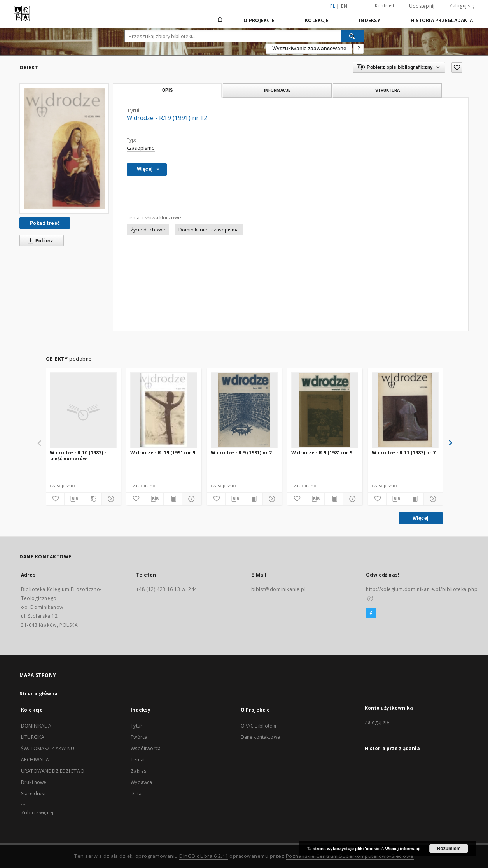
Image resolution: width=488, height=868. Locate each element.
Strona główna (39, 694)
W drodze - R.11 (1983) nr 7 (404, 453)
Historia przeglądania (442, 20)
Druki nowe (34, 782)
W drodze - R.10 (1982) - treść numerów (78, 455)
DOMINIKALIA (36, 726)
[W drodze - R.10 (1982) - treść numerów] (83, 410)
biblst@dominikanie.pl (279, 589)
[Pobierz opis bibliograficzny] (74, 499)
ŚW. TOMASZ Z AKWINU (48, 748)
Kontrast (385, 6)
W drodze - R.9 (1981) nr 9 (322, 453)
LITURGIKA (33, 737)
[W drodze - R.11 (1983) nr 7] (405, 410)
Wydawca (141, 782)
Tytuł (136, 726)
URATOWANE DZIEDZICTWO (53, 771)
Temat (138, 760)
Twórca (139, 737)
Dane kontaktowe (260, 737)
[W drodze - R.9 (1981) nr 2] (244, 410)
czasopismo (141, 148)
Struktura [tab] (387, 90)
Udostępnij (422, 6)
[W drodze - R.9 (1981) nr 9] (325, 410)
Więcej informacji (403, 849)
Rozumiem (449, 849)
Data (136, 793)
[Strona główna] (220, 20)
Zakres (138, 771)
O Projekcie (259, 20)
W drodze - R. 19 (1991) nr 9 (163, 453)
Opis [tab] (167, 90)
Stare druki (33, 793)
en (344, 6)
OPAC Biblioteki (258, 726)
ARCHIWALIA (35, 760)
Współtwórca (146, 748)
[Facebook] (371, 614)
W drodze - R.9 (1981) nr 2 (241, 453)
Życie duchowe (148, 230)
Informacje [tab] (277, 90)
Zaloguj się (462, 6)
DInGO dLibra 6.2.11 (204, 856)
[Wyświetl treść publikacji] (173, 499)
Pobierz (39, 241)
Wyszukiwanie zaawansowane (309, 48)
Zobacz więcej (37, 813)
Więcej (420, 518)
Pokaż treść (45, 223)
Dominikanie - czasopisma (209, 230)
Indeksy (370, 20)
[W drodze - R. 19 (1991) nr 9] (164, 410)
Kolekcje (317, 20)
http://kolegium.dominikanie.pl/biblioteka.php (422, 589)
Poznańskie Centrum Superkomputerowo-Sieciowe (350, 856)
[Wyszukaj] (352, 36)
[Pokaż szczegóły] (110, 499)
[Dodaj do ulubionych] (457, 68)
